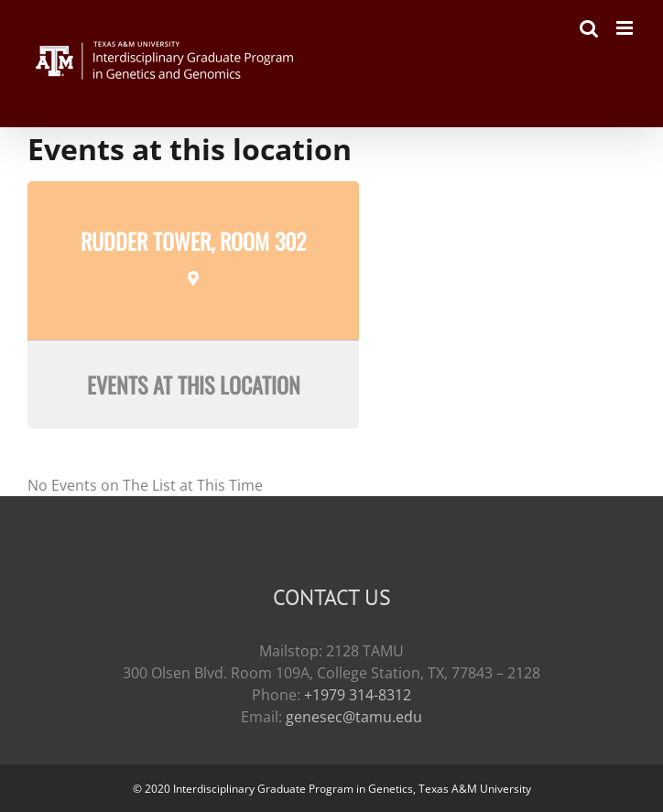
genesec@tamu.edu (354, 717)
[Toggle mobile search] (589, 28)
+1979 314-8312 (358, 695)
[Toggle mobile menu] (626, 28)
